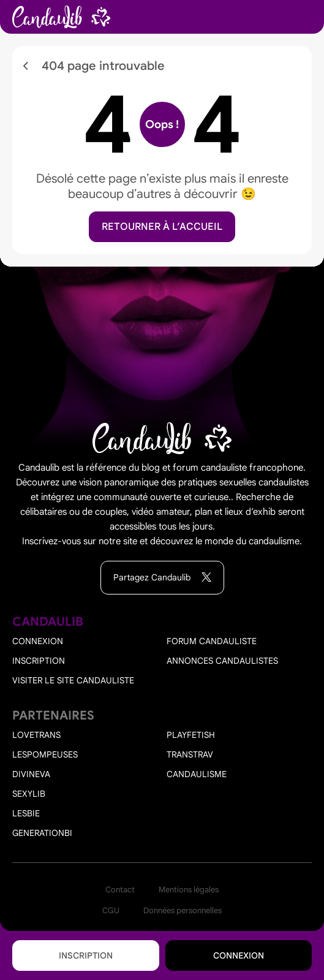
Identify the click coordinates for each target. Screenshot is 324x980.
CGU (111, 910)
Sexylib (29, 794)
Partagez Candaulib (162, 578)
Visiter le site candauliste (73, 680)
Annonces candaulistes (222, 661)
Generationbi (42, 833)
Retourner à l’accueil (162, 227)
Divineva (31, 774)
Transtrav (190, 754)
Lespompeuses (45, 754)
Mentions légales (189, 890)
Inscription (86, 955)
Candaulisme (197, 774)
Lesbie (26, 813)
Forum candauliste (212, 641)
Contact (120, 890)
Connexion (239, 955)
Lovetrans (36, 735)
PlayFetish (191, 735)
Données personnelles (183, 910)
